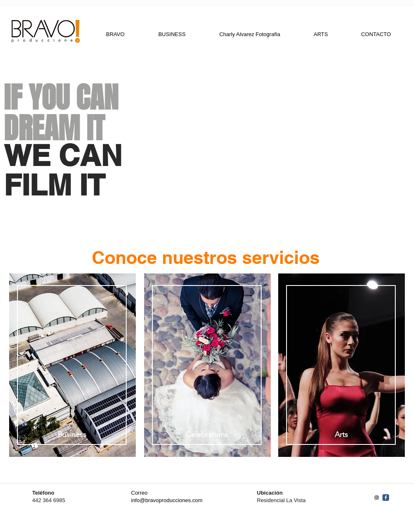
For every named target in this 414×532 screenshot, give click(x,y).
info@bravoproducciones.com (167, 500)
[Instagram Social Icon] (377, 498)
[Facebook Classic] (386, 498)
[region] (72, 366)
